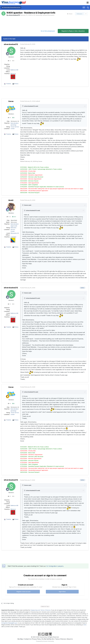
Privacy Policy (36, 639)
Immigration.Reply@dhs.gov (9, 623)
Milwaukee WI (15, 233)
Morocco (13, 73)
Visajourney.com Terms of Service (40, 610)
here (85, 625)
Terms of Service (60, 639)
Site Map (20, 639)
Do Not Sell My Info (48, 639)
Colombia (13, 237)
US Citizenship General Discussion (44, 15)
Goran (11, 101)
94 (9, 118)
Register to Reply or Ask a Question (73, 31)
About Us (70, 639)
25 (9, 61)
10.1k (9, 217)
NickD (11, 200)
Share (70, 14)
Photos (16, 84)
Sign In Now (62, 592)
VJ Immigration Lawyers (55, 566)
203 (14, 217)
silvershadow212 (14, 15)
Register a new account (23, 592)
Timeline (8, 84)
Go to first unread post (48, 31)
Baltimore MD (14, 70)
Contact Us (27, 639)
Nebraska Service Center (13, 229)
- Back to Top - (45, 606)
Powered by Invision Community (45, 641)
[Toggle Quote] (23, 106)
